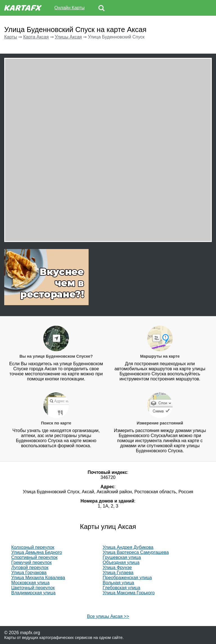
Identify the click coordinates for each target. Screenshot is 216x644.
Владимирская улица (33, 593)
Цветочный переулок (33, 588)
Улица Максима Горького (129, 593)
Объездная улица (121, 562)
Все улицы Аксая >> (108, 616)
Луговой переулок (30, 568)
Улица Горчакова (29, 573)
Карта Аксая (36, 37)
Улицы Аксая (68, 37)
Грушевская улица (122, 557)
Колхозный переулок (33, 547)
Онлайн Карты (69, 8)
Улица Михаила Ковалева (38, 578)
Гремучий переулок (31, 562)
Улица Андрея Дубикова (128, 547)
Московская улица (30, 583)
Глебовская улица (121, 588)
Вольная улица (118, 583)
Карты (11, 37)
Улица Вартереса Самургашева (136, 552)
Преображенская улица (127, 578)
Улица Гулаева (118, 573)
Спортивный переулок (34, 557)
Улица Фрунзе (117, 568)
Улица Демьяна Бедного (37, 552)
